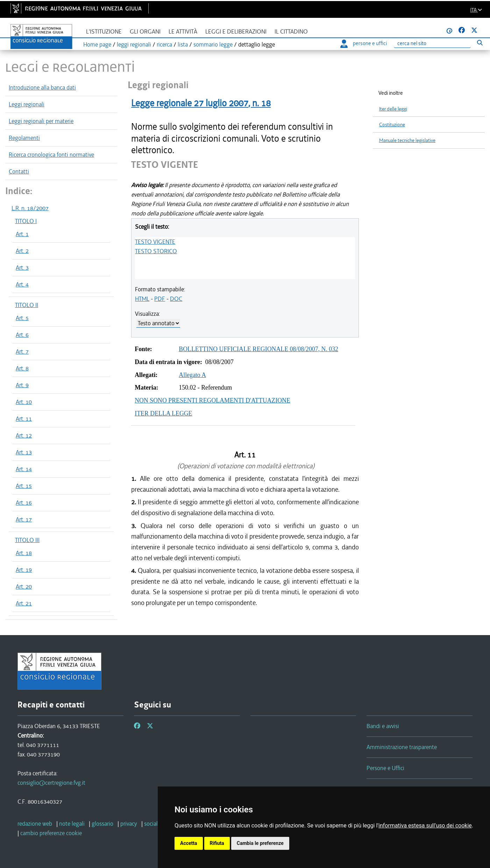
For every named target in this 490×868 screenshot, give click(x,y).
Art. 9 (22, 385)
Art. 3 (22, 268)
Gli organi (145, 32)
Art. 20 (24, 586)
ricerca (164, 44)
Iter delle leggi (393, 109)
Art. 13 (24, 452)
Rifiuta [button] (217, 843)
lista (183, 44)
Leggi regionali (27, 104)
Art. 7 (22, 351)
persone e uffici (364, 43)
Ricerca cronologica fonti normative (51, 155)
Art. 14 (24, 469)
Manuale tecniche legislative (407, 140)
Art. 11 (24, 419)
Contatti (19, 171)
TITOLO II (27, 305)
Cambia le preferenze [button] (260, 843)
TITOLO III (27, 540)
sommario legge (213, 44)
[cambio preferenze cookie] (51, 833)
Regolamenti (24, 138)
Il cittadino (291, 32)
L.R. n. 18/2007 (30, 208)
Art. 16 (24, 503)
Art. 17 (24, 519)
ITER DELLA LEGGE (163, 413)
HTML (142, 299)
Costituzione (392, 125)
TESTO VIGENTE (155, 242)
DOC (176, 299)
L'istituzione (104, 32)
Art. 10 (24, 402)
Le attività (183, 32)
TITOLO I (26, 221)
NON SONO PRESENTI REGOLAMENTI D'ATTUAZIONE (212, 400)
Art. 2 (22, 251)
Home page (97, 44)
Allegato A (192, 375)
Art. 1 (22, 234)
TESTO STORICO (156, 251)
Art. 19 (24, 570)
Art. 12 (24, 435)
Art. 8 (22, 368)
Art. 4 (22, 284)
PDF (160, 299)
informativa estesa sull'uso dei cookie (425, 826)
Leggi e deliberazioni (236, 32)
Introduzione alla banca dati (42, 87)
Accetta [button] (189, 843)
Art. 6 (22, 335)
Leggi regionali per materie (41, 121)
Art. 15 (24, 486)
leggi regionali (134, 44)
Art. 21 (24, 603)
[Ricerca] (432, 44)
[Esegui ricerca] (480, 42)
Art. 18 (24, 553)
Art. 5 (22, 318)
